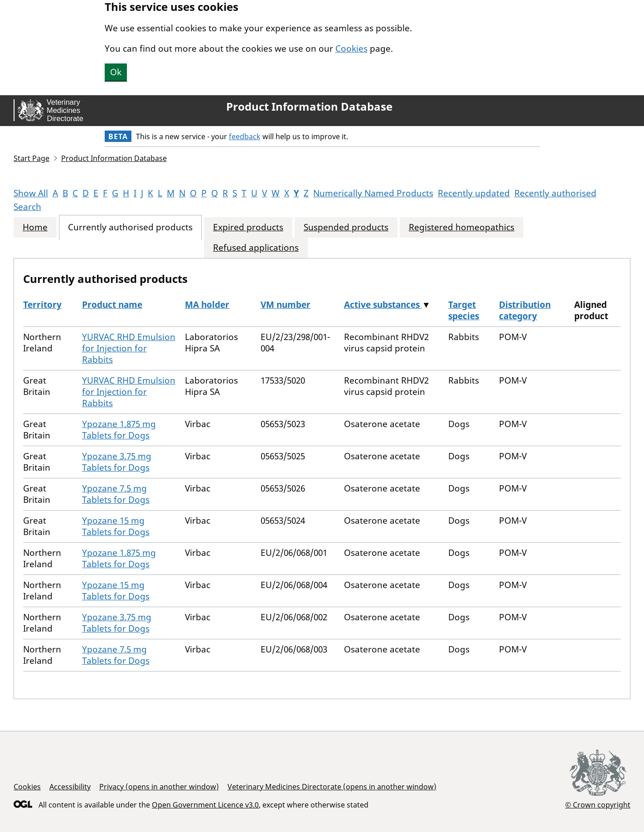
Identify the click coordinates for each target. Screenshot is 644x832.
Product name (112, 305)
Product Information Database (309, 107)
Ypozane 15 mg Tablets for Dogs (116, 526)
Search (27, 207)
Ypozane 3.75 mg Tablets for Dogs (117, 462)
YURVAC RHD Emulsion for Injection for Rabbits (129, 348)
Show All (31, 193)
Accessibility (70, 787)
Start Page (31, 158)
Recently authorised (555, 193)
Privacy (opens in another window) (159, 787)
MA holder (207, 305)
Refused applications (256, 248)
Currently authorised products (130, 227)
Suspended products (346, 227)
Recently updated (474, 193)
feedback (245, 136)
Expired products (248, 227)
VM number (286, 305)
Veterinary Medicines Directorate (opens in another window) (332, 787)
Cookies (351, 49)
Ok (116, 72)
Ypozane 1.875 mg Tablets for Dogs (119, 430)
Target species (464, 310)
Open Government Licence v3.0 (205, 805)
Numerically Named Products (373, 193)
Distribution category (525, 310)
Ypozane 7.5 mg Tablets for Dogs (116, 494)
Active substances (383, 305)
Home (35, 227)
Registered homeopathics (462, 227)
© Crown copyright (598, 805)
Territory (42, 305)
